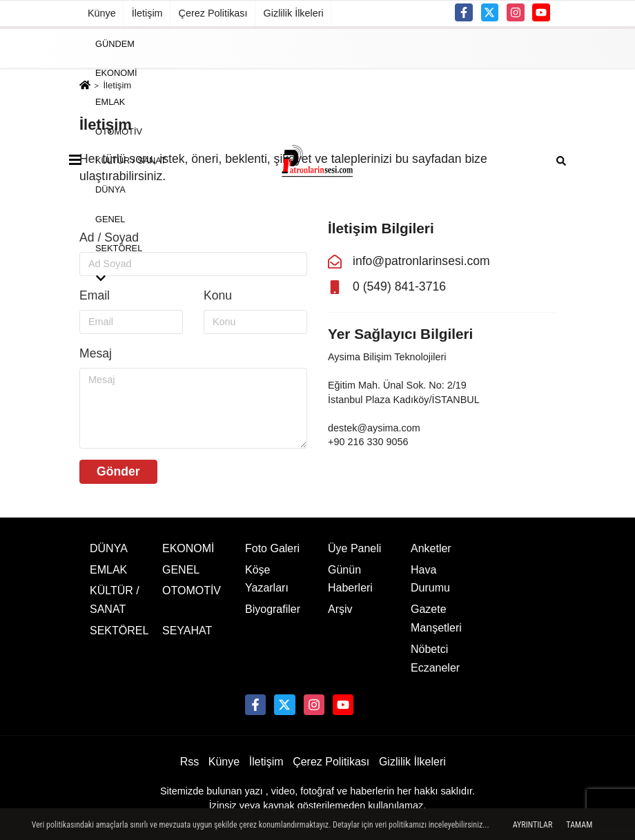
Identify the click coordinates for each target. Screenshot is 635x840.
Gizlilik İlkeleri (294, 13)
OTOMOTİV (119, 131)
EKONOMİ (116, 73)
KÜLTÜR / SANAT (131, 160)
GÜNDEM (115, 43)
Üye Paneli (354, 548)
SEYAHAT (187, 631)
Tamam (579, 825)
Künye (102, 13)
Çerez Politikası (213, 13)
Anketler (431, 548)
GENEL (110, 218)
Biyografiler (273, 609)
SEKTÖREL (119, 248)
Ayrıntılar (533, 825)
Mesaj (96, 353)
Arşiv (340, 609)
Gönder (118, 471)
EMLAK (110, 102)
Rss (190, 762)
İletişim (147, 13)
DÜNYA (110, 189)
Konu (218, 295)
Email (95, 295)
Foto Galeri (272, 548)
